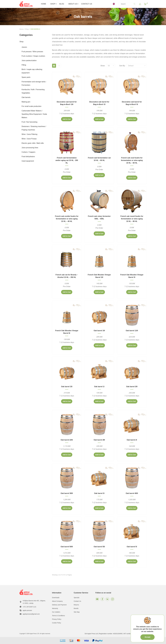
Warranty (55, 608)
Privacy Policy (57, 619)
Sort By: (122, 66)
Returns (76, 605)
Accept (147, 637)
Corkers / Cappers (28, 152)
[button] (145, 4)
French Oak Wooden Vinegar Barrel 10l (99, 276)
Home (21, 29)
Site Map (77, 612)
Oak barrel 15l (67, 387)
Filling (24, 65)
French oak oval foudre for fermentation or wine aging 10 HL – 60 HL (132, 160)
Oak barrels (26, 97)
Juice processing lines (30, 148)
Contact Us (77, 601)
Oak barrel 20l (132, 387)
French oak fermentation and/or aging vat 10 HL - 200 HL (67, 160)
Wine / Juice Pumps (29, 139)
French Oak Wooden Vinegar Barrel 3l (132, 276)
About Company (57, 601)
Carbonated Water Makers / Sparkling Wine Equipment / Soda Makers (34, 114)
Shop (27, 29)
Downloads (56, 598)
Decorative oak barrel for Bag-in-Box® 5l (132, 103)
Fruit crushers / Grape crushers (33, 56)
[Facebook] (102, 599)
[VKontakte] (107, 599)
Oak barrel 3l (99, 493)
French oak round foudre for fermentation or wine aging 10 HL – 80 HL (132, 219)
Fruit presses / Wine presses (32, 52)
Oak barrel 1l (99, 387)
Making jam (26, 102)
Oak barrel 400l (132, 493)
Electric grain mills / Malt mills (33, 143)
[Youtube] (97, 599)
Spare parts (26, 77)
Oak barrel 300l (67, 493)
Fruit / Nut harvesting (29, 122)
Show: (103, 66)
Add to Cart (67, 119)
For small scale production (31, 106)
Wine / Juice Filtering (29, 134)
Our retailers (56, 612)
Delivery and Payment (59, 605)
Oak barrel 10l (99, 331)
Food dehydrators (28, 157)
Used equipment (28, 161)
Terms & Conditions (58, 616)
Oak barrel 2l (132, 440)
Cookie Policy (57, 623)
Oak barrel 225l (67, 440)
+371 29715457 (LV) (29, 607)
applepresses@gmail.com (31, 614)
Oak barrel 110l (132, 331)
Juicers (24, 47)
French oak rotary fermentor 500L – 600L (99, 217)
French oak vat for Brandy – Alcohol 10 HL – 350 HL (67, 276)
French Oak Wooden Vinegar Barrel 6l (67, 332)
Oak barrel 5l (132, 547)
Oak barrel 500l (67, 547)
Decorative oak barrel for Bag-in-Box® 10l (67, 103)
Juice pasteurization (29, 60)
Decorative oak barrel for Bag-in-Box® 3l (99, 103)
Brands (76, 608)
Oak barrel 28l (99, 440)
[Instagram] (112, 599)
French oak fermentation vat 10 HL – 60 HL (99, 159)
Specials (77, 598)
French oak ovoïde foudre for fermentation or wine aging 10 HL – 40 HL (67, 219)
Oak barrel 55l (99, 547)
